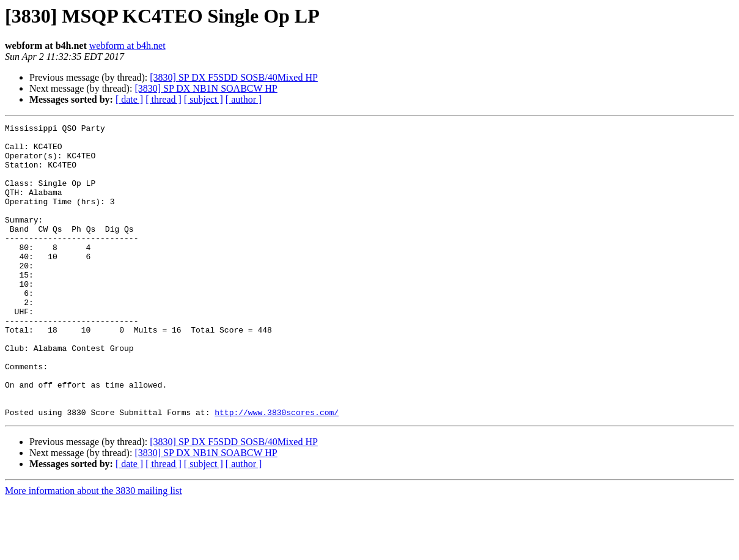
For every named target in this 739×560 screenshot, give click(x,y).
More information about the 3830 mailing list (94, 549)
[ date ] (129, 99)
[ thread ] (164, 99)
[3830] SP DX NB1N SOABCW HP (206, 88)
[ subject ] (204, 99)
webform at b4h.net (127, 46)
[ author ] (244, 99)
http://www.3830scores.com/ (277, 471)
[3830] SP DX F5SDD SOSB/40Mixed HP (234, 77)
